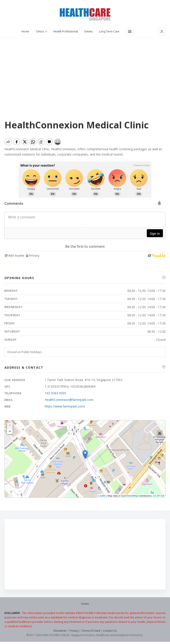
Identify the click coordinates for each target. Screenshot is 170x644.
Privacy (74, 631)
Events (89, 32)
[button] (162, 32)
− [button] (10, 431)
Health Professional (66, 32)
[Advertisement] (85, 71)
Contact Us (110, 631)
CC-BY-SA (158, 496)
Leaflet (102, 496)
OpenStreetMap (129, 496)
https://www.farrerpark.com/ (65, 406)
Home (25, 32)
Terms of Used (91, 631)
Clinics (41, 32)
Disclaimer (60, 631)
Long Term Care (109, 32)
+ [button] (10, 425)
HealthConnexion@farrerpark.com (69, 400)
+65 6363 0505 (55, 393)
